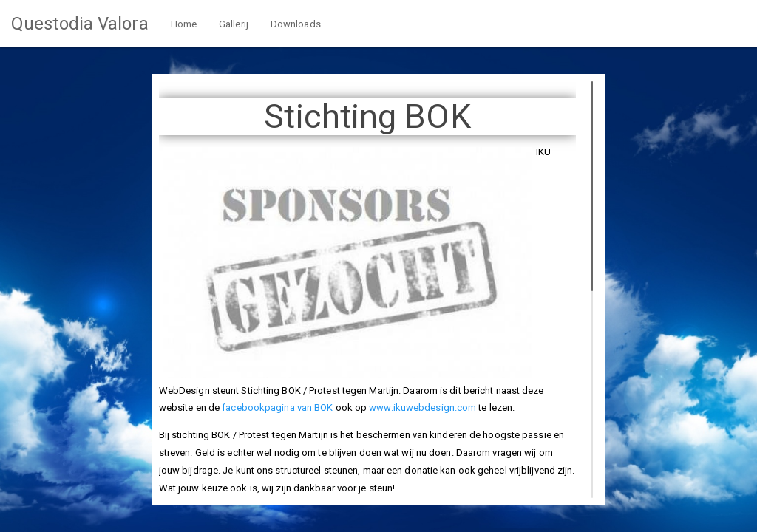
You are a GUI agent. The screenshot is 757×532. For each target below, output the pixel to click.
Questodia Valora (80, 24)
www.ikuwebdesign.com (422, 407)
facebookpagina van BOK (277, 407)
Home (184, 24)
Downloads (296, 24)
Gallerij (234, 24)
